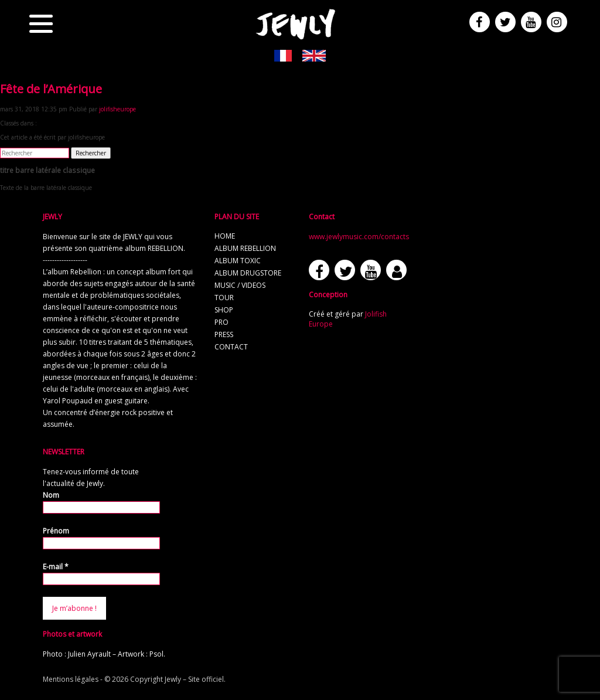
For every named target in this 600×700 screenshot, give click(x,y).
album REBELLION (245, 248)
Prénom (56, 531)
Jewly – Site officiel (194, 679)
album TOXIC (238, 261)
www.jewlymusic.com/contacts (359, 237)
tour (224, 298)
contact (231, 347)
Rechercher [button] (91, 153)
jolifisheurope (117, 109)
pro (221, 322)
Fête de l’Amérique (51, 89)
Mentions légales (71, 679)
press (224, 334)
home (225, 236)
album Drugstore (248, 273)
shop (224, 310)
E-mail (56, 567)
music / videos (240, 285)
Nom (51, 495)
